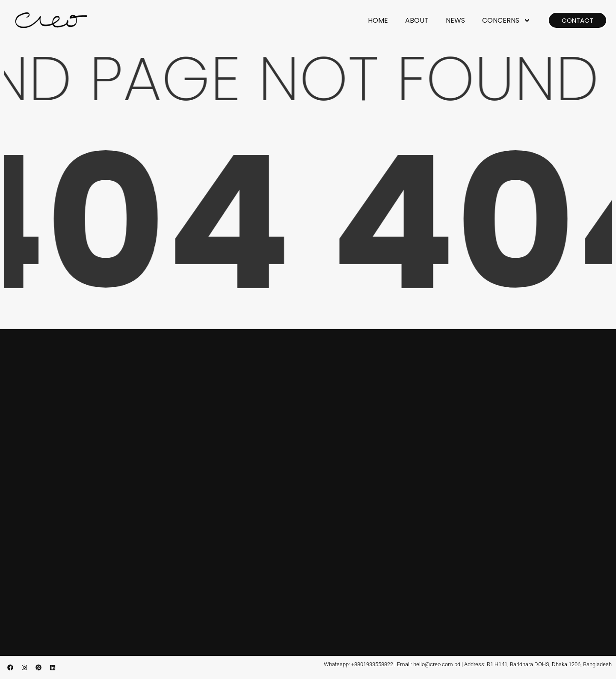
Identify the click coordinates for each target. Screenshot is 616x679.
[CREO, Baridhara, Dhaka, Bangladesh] (308, 489)
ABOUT (417, 20)
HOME (378, 20)
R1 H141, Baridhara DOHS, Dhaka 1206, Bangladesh (549, 664)
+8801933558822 (372, 664)
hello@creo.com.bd (437, 664)
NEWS (455, 20)
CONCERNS (506, 21)
